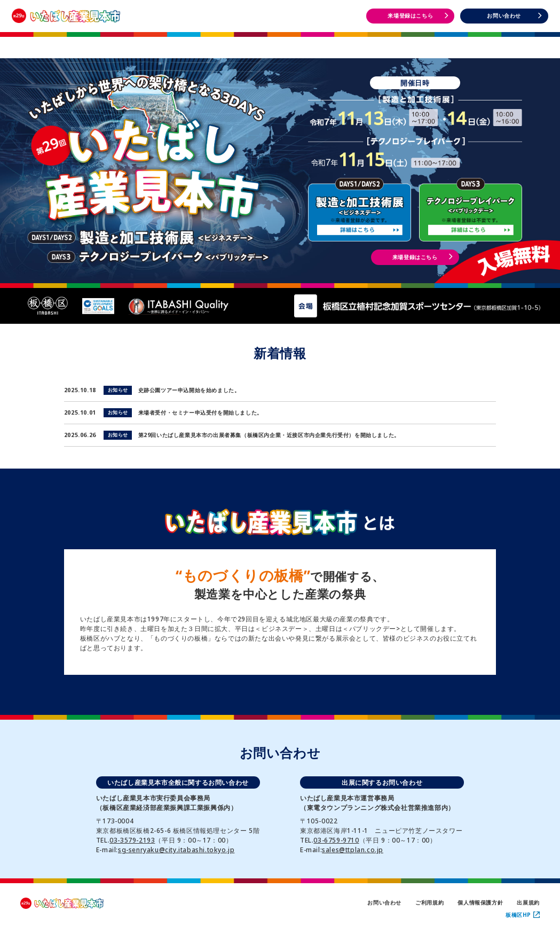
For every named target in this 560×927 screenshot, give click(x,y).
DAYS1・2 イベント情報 (392, 42)
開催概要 (168, 42)
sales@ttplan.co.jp (353, 850)
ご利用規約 (429, 902)
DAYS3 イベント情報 (504, 42)
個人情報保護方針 (480, 902)
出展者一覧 (280, 42)
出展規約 (528, 902)
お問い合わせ (384, 902)
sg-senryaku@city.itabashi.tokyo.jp (176, 850)
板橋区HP (523, 915)
